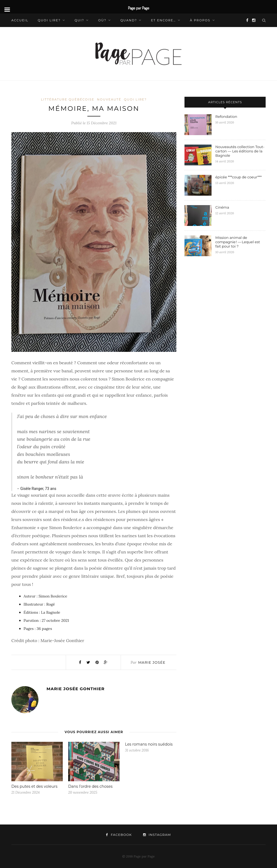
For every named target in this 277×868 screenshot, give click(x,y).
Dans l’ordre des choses (91, 786)
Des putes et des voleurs (34, 786)
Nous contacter (29, 34)
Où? (102, 20)
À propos (200, 20)
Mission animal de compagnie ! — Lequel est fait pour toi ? (238, 242)
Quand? (129, 20)
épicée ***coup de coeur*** (238, 177)
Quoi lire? (49, 20)
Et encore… (163, 20)
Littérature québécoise (67, 99)
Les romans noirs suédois (149, 744)
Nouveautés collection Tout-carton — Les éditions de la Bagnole (240, 151)
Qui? (80, 20)
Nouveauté (109, 99)
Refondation (227, 116)
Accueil (20, 20)
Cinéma (223, 207)
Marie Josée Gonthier (76, 689)
